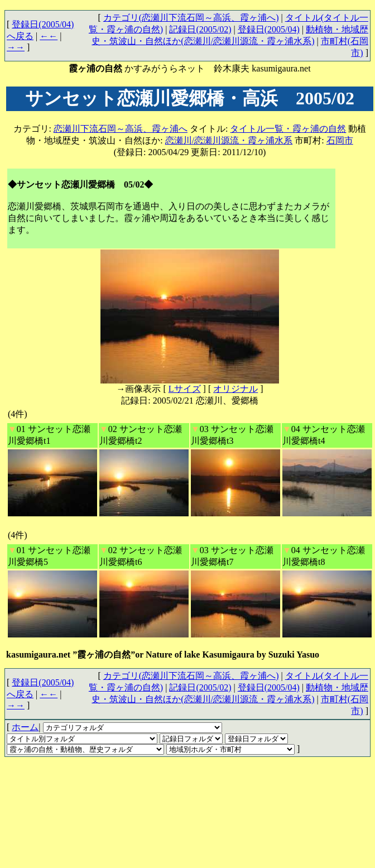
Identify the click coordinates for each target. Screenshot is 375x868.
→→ (16, 47)
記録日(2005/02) (200, 29)
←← (49, 36)
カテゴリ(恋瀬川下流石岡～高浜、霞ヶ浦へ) (191, 18)
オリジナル (235, 389)
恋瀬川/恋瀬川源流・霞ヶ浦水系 (229, 140)
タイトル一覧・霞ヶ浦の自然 (288, 129)
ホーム (25, 727)
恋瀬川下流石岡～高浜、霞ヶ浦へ (121, 129)
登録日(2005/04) (269, 29)
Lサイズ (185, 389)
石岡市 (340, 140)
